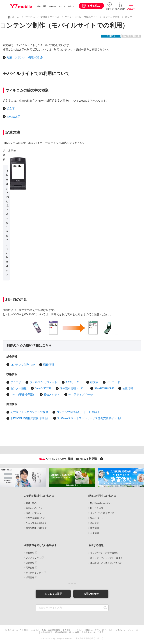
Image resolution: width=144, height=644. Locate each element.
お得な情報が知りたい (36, 528)
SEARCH (105, 608)
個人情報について (70, 630)
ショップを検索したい (36, 523)
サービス (62, 6)
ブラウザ (16, 382)
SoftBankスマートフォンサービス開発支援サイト (89, 418)
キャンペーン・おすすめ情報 (104, 553)
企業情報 (30, 553)
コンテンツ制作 (111, 17)
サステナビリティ (34, 573)
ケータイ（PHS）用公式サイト (81, 17)
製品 (45, 6)
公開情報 (30, 563)
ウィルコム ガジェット (43, 382)
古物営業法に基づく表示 (92, 632)
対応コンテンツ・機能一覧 (25, 57)
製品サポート (97, 518)
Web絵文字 (13, 116)
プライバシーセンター (125, 630)
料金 (39, 6)
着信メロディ (52, 394)
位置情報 (128, 388)
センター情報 (19, 388)
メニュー (131, 9)
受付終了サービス (50, 17)
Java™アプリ (43, 388)
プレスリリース (33, 558)
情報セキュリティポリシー (97, 630)
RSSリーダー (74, 382)
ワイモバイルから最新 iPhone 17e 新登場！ (72, 459)
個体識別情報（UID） (73, 388)
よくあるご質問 (53, 594)
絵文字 (129, 17)
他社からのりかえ (34, 508)
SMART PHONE (104, 388)
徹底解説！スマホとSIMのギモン (106, 563)
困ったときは (97, 508)
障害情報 (95, 528)
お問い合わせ (91, 594)
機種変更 (95, 523)
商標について (30, 630)
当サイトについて (13, 630)
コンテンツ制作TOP (23, 365)
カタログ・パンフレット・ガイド (106, 558)
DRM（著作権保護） (23, 394)
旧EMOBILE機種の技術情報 (29, 418)
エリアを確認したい (35, 518)
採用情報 (30, 578)
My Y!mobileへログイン (102, 503)
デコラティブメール (80, 394)
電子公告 (30, 568)
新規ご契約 (31, 503)
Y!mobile (20, 6)
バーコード (113, 382)
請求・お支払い (33, 513)
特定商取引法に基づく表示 (67, 632)
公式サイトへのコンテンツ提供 (29, 412)
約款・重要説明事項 (51, 630)
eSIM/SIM (52, 6)
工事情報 (95, 533)
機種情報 (49, 365)
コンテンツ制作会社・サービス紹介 (78, 412)
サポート (71, 6)
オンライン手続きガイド (102, 513)
